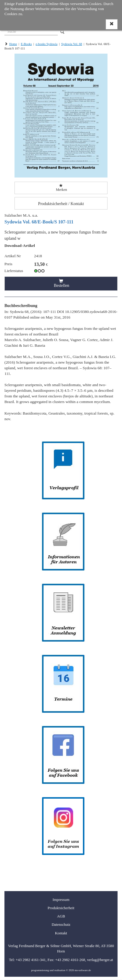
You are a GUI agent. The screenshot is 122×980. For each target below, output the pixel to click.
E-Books (26, 44)
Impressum (61, 900)
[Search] (62, 32)
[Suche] (31, 31)
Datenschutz (61, 925)
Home (13, 44)
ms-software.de (83, 970)
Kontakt (61, 933)
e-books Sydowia (46, 44)
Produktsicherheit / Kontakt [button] (61, 204)
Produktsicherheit (61, 908)
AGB (61, 916)
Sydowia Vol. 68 (72, 44)
